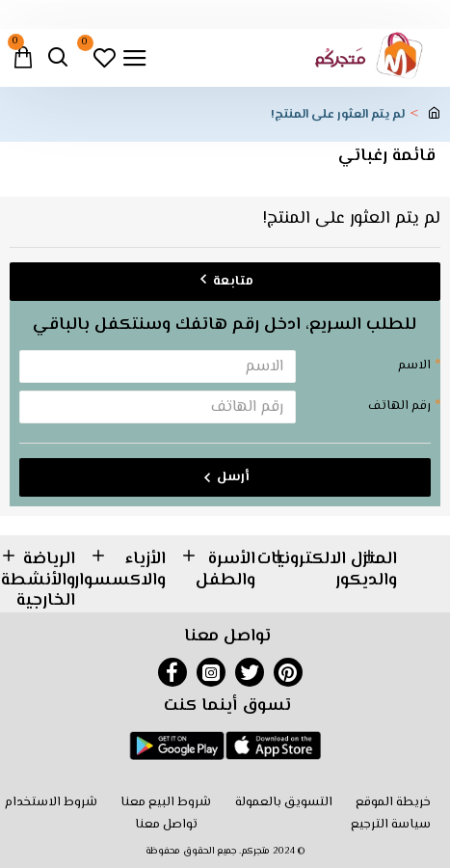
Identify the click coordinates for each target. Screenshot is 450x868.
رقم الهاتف (399, 406)
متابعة (233, 282)
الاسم (414, 366)
